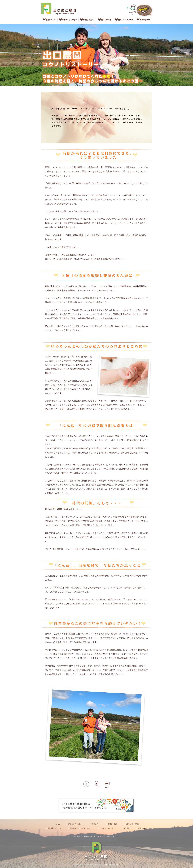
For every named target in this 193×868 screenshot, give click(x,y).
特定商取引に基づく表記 (93, 836)
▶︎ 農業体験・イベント (54, 828)
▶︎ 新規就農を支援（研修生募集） (80, 828)
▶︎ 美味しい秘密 (112, 824)
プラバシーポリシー (112, 836)
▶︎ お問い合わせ (142, 828)
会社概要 (77, 836)
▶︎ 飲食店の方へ (94, 824)
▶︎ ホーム (57, 824)
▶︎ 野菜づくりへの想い (74, 824)
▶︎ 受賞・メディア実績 (132, 824)
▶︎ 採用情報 (126, 828)
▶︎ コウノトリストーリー (106, 828)
